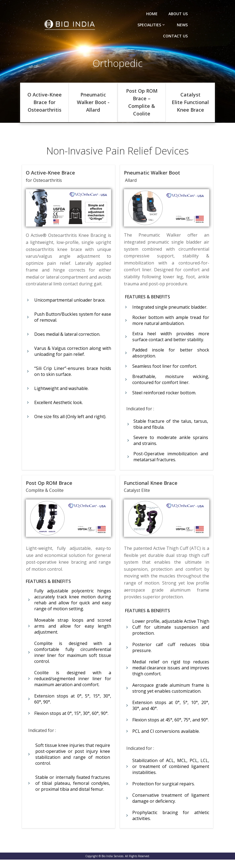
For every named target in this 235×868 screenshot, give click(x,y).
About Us (178, 14)
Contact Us (176, 36)
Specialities (152, 25)
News (183, 25)
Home (152, 14)
